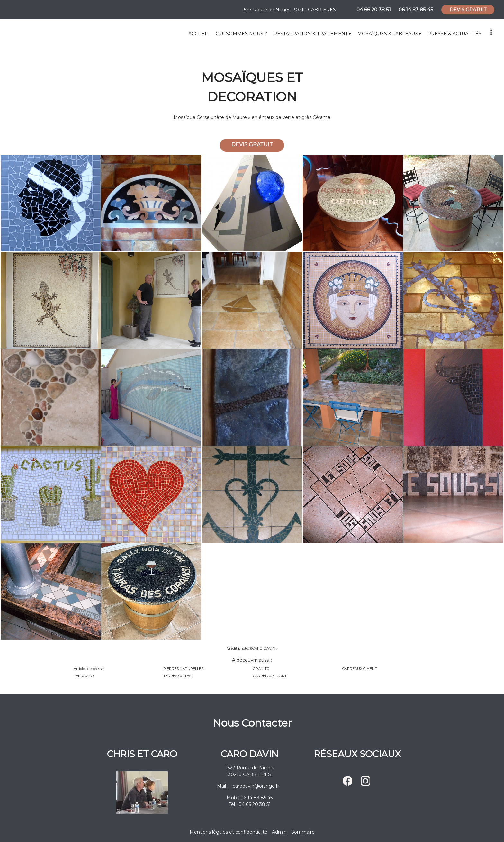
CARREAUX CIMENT (360, 669)
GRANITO (261, 669)
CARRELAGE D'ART (270, 676)
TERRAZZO (84, 676)
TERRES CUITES (177, 676)
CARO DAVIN (264, 648)
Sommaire (303, 832)
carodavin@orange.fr (256, 786)
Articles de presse (89, 669)
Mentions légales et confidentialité (229, 832)
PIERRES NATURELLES (183, 669)
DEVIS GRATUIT (468, 10)
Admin (279, 832)
